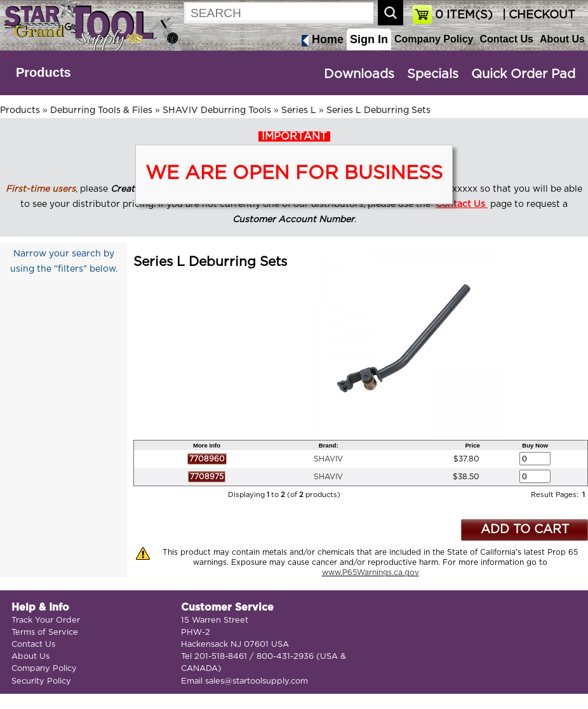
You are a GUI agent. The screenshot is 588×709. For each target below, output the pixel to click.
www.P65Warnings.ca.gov (371, 573)
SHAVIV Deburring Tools (217, 110)
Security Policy (41, 681)
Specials (433, 74)
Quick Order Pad (523, 74)
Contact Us (506, 39)
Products (43, 72)
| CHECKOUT (537, 15)
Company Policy (434, 39)
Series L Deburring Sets (378, 110)
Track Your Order (46, 620)
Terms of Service (45, 633)
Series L (299, 110)
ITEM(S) (464, 15)
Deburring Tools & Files (101, 110)
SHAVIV (328, 459)
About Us (562, 39)
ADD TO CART (525, 530)
